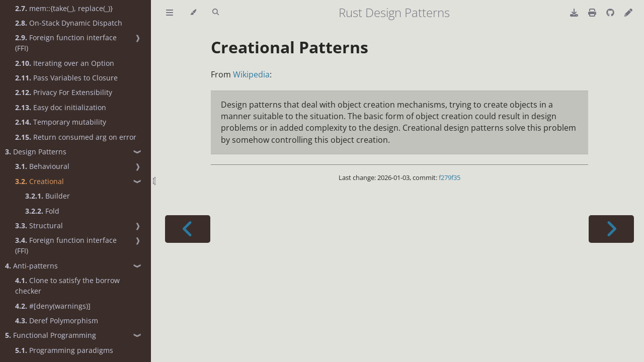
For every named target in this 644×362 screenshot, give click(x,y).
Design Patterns (36, 152)
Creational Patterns (290, 47)
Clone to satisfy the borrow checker (67, 286)
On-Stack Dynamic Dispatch (69, 23)
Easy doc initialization (61, 107)
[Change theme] (193, 13)
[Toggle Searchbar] (216, 13)
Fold (42, 211)
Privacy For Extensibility (64, 92)
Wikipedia (251, 74)
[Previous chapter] (188, 229)
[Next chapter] (611, 229)
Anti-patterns (31, 266)
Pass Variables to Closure (66, 78)
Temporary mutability (61, 122)
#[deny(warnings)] (53, 306)
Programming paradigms (64, 350)
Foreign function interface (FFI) (66, 43)
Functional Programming (51, 335)
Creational (39, 181)
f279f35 (450, 177)
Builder (48, 196)
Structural (39, 225)
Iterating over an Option (65, 63)
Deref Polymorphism (57, 321)
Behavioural (42, 166)
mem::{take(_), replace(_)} (64, 8)
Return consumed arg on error (76, 137)
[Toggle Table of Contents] (170, 13)
